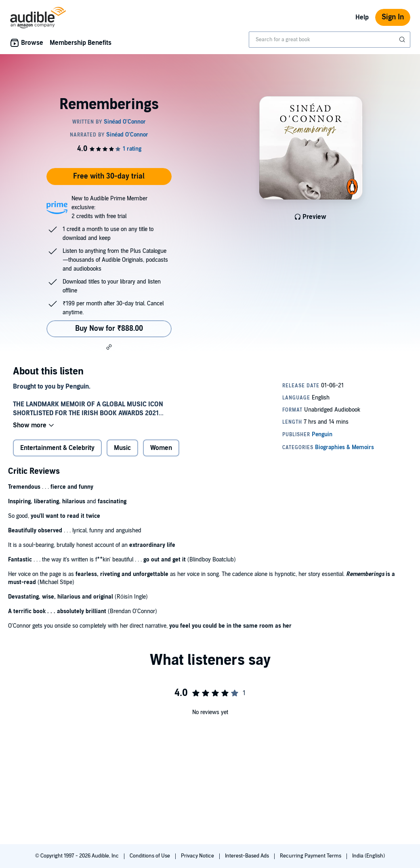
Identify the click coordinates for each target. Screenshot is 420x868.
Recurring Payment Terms (311, 856)
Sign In (393, 17)
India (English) (369, 856)
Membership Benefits (81, 43)
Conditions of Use (150, 856)
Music (122, 448)
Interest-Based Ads (248, 856)
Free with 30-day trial (109, 176)
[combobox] (330, 40)
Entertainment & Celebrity (57, 448)
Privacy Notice (198, 856)
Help (362, 17)
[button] (109, 347)
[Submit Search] (403, 40)
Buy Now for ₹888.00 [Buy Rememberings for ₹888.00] (109, 329)
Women (161, 448)
